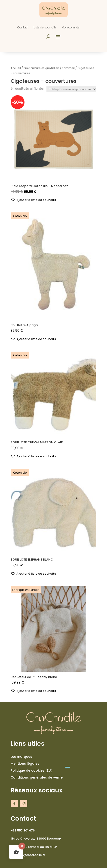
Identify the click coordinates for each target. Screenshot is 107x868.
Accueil (16, 68)
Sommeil (68, 68)
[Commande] (71, 89)
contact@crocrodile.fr (28, 855)
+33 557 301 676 (23, 830)
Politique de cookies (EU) (32, 771)
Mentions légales (25, 764)
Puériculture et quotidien (41, 68)
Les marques (21, 757)
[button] (33, 200)
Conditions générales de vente (37, 778)
